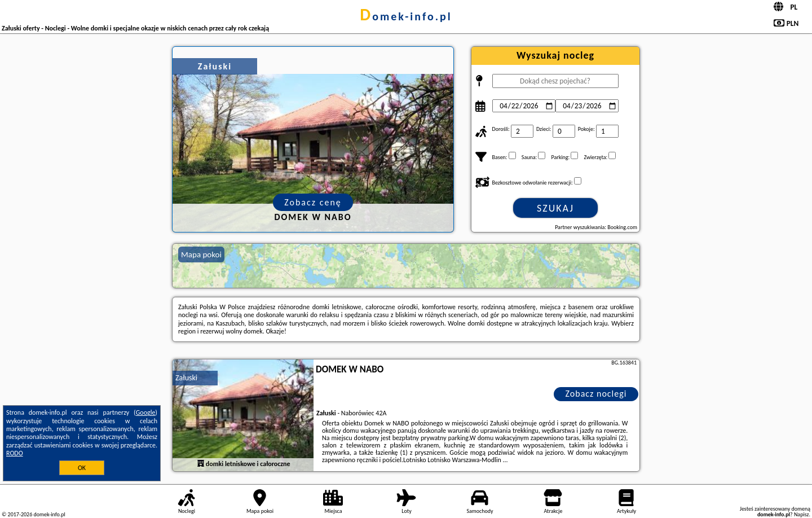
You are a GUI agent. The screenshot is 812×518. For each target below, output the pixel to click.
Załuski (186, 378)
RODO (15, 453)
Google (146, 412)
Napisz (802, 514)
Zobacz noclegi (596, 394)
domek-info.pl (406, 16)
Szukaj (555, 208)
